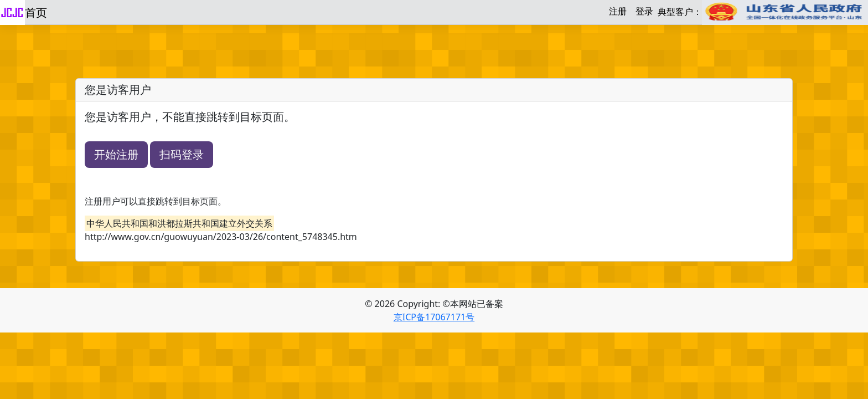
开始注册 (116, 154)
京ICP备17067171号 (434, 317)
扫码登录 (182, 154)
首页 (36, 12)
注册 (618, 11)
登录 (644, 11)
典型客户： (763, 12)
